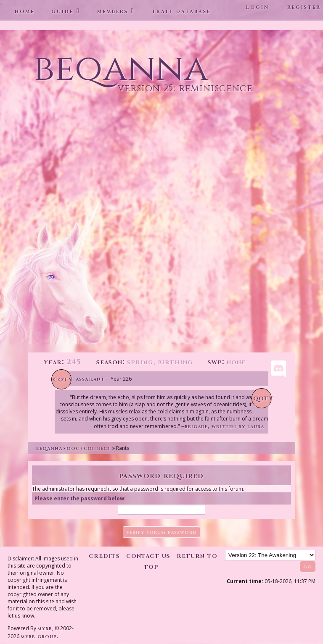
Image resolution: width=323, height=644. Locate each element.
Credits (104, 556)
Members (113, 11)
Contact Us (148, 556)
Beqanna (49, 448)
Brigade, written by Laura (224, 426)
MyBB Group (39, 636)
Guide (62, 11)
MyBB (45, 628)
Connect (97, 448)
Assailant (90, 379)
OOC (73, 448)
